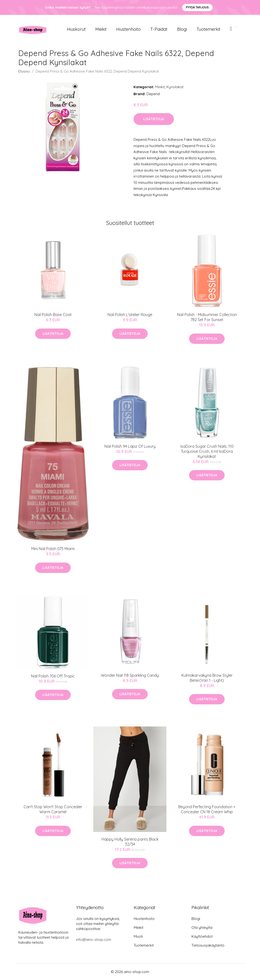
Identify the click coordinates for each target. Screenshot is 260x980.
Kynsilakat (175, 87)
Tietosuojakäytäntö (208, 945)
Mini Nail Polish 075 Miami (53, 549)
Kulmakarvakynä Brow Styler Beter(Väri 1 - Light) (207, 678)
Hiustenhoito (128, 29)
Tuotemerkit (208, 29)
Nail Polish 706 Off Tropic (53, 676)
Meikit (101, 29)
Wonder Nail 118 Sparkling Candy (130, 675)
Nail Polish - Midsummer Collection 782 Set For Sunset (207, 317)
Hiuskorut (76, 29)
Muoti (138, 936)
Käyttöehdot (202, 936)
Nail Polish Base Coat (53, 315)
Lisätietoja (154, 119)
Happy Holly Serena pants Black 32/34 (130, 842)
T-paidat (159, 29)
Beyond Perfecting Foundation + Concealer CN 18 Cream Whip (207, 809)
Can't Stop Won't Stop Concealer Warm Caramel (53, 809)
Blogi (182, 29)
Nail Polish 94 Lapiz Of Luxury (130, 446)
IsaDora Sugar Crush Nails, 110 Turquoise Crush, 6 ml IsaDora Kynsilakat (207, 451)
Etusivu (24, 71)
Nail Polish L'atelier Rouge (130, 315)
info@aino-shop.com (94, 940)
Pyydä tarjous (197, 7)
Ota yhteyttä (202, 927)
